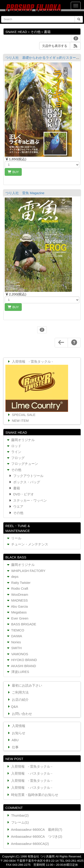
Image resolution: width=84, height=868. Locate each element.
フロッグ (15, 458)
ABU (13, 740)
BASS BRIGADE (21, 624)
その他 (14, 470)
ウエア (18, 507)
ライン (14, 452)
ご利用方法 (18, 692)
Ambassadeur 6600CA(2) (27, 844)
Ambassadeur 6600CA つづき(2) (34, 836)
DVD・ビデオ (23, 494)
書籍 (16, 488)
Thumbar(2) (17, 815)
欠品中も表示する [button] (55, 46)
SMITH (14, 648)
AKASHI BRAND (21, 666)
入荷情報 (16, 726)
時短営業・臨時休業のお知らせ (32, 795)
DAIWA (14, 636)
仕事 (13, 747)
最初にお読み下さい (24, 685)
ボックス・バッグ (26, 482)
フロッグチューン (22, 464)
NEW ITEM (18, 421)
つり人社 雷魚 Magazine (25, 193)
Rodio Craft (17, 588)
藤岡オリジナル (20, 440)
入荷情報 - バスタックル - (29, 773)
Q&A (12, 706)
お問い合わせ (19, 714)
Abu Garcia (17, 606)
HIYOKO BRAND (22, 660)
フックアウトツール (28, 476)
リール (14, 538)
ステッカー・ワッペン (30, 500)
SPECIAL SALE (21, 415)
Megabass (16, 612)
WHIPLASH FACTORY (26, 571)
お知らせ (16, 733)
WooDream (17, 594)
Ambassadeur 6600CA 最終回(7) (34, 830)
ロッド (14, 446)
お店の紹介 (18, 700)
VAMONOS (17, 654)
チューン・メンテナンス (27, 544)
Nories (13, 642)
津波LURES (18, 672)
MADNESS (17, 600)
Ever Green (17, 618)
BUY (13, 172)
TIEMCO (15, 630)
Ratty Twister (18, 583)
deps (12, 577)
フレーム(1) (17, 822)
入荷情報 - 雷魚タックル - (30, 361)
